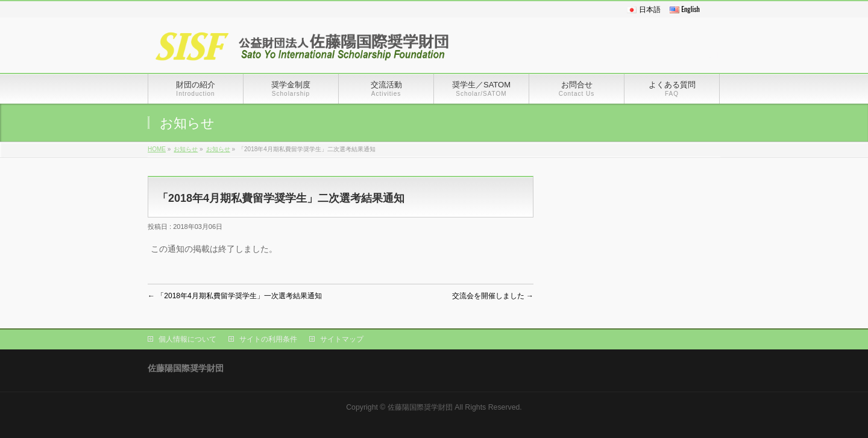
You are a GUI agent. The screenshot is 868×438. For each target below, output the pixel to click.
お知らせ (186, 149)
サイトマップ (342, 339)
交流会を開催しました (493, 296)
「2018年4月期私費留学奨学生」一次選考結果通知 (235, 296)
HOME (157, 149)
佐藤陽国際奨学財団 (420, 407)
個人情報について (187, 339)
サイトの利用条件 (268, 339)
